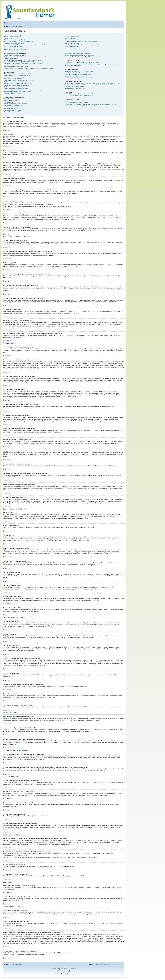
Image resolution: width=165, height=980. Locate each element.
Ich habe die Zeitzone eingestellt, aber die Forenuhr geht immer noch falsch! (24, 60)
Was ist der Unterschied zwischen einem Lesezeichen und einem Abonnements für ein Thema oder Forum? (92, 83)
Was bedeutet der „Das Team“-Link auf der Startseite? (79, 48)
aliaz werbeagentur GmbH (64, 972)
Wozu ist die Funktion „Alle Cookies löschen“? (16, 50)
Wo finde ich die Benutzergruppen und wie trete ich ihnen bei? (81, 42)
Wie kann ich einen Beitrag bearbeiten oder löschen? (18, 75)
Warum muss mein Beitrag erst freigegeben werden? (18, 92)
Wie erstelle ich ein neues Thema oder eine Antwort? (18, 74)
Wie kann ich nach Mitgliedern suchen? (75, 76)
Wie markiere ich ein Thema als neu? (14, 93)
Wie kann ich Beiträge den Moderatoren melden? (17, 88)
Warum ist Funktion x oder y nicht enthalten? (76, 103)
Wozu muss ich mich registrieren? (13, 37)
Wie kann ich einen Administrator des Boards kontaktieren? (80, 106)
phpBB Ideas (87, 923)
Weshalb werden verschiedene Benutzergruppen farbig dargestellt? (82, 45)
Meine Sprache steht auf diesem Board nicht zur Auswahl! (19, 62)
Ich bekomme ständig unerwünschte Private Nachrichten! (79, 55)
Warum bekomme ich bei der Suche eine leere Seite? (78, 74)
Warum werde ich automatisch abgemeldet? (15, 48)
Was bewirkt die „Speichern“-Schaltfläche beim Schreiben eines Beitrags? (23, 90)
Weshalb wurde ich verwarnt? (12, 87)
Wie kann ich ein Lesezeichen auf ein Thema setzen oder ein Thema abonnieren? (86, 85)
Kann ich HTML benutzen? (11, 100)
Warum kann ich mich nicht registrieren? (14, 40)
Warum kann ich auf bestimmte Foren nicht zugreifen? (18, 84)
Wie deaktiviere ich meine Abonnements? (75, 88)
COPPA (99, 164)
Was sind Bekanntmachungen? (12, 107)
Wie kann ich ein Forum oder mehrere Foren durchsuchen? (80, 71)
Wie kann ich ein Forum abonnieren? (74, 87)
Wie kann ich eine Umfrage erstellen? (14, 79)
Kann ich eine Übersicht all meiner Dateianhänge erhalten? (80, 95)
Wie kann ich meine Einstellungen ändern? (15, 55)
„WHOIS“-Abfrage (11, 936)
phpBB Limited (103, 289)
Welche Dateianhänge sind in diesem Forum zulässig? (79, 94)
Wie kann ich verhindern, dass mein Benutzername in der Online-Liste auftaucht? (25, 57)
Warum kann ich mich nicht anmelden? (14, 43)
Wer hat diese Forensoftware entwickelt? (75, 101)
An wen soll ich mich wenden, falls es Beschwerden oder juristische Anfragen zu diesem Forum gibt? (90, 104)
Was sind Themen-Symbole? (11, 112)
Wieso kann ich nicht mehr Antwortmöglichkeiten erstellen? (19, 80)
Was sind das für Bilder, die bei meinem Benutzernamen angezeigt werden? (23, 63)
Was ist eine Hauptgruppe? (72, 46)
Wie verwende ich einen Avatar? (12, 65)
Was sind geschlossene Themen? (13, 110)
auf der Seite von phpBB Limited (53, 914)
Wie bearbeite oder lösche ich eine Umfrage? (16, 82)
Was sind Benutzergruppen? (72, 40)
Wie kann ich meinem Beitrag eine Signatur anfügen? (18, 77)
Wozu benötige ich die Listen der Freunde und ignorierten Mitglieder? (82, 62)
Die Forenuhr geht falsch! (11, 58)
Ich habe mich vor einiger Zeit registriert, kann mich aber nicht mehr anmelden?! (24, 45)
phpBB (58, 968)
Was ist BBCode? (9, 99)
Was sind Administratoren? (72, 37)
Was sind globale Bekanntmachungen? (14, 105)
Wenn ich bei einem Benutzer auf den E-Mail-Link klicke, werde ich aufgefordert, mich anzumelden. (29, 68)
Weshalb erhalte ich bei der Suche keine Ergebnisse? (78, 73)
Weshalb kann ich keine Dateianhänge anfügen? (16, 85)
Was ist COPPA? (8, 38)
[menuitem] (6, 22)
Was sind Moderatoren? (71, 38)
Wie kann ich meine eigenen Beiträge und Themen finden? (80, 78)
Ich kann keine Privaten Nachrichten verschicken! (77, 54)
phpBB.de (115, 289)
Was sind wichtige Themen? (11, 109)
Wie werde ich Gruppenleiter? (72, 43)
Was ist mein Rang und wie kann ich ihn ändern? (17, 67)
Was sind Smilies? (9, 102)
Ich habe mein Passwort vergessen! (13, 46)
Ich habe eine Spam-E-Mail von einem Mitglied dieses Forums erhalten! (83, 57)
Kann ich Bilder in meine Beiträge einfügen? (15, 104)
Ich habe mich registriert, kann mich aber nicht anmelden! (19, 42)
